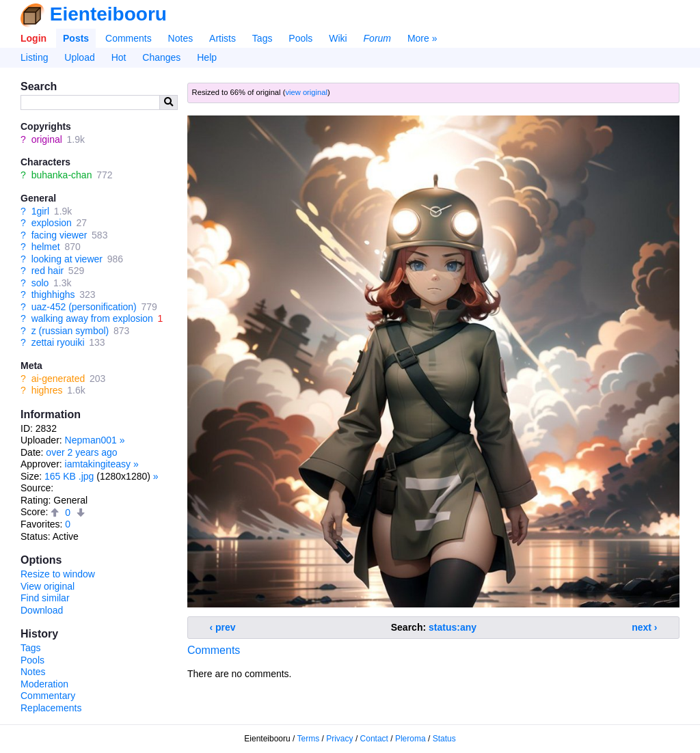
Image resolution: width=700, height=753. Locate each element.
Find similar (45, 598)
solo (40, 283)
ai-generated (58, 379)
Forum (377, 38)
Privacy (339, 739)
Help (207, 57)
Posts (76, 38)
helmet (46, 247)
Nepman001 (91, 440)
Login (33, 38)
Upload (79, 57)
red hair (48, 271)
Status (444, 739)
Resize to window (58, 574)
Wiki (338, 38)
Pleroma (410, 739)
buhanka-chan (62, 175)
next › (644, 627)
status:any (453, 627)
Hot (119, 57)
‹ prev (223, 627)
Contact (374, 739)
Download (42, 610)
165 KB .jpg (69, 476)
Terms (309, 739)
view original (306, 92)
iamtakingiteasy (98, 464)
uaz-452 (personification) (84, 307)
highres (47, 390)
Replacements (51, 708)
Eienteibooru (108, 14)
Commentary (48, 696)
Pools (300, 38)
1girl (40, 211)
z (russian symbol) (70, 331)
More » (422, 38)
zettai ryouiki (58, 342)
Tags (262, 38)
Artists (223, 38)
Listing (34, 57)
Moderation (44, 684)
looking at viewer (67, 259)
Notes (181, 38)
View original (48, 586)
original (47, 139)
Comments (129, 38)
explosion (52, 223)
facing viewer (59, 235)
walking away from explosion (92, 318)
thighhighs (53, 295)
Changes (161, 57)
